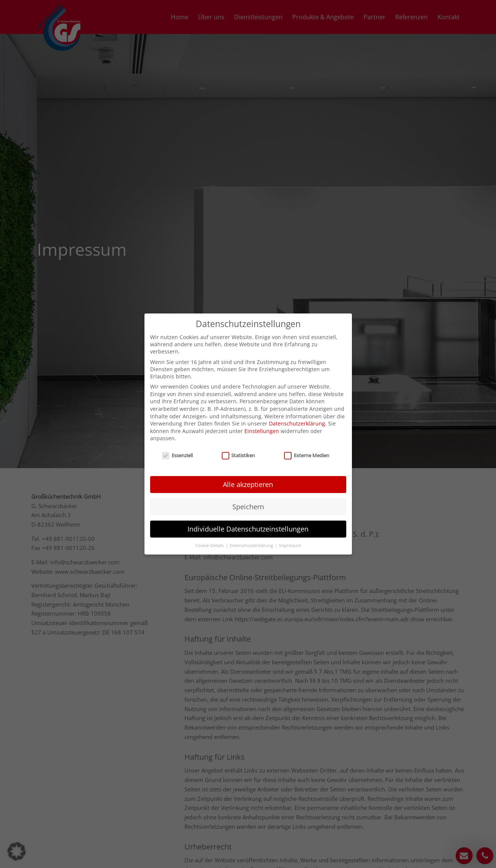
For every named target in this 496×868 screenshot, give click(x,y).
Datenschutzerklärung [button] (252, 527)
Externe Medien (307, 437)
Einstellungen (262, 413)
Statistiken (239, 437)
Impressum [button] (290, 527)
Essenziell (177, 437)
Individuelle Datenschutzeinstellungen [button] (248, 511)
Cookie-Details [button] (210, 527)
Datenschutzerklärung (297, 405)
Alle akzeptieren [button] (248, 466)
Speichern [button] (248, 489)
